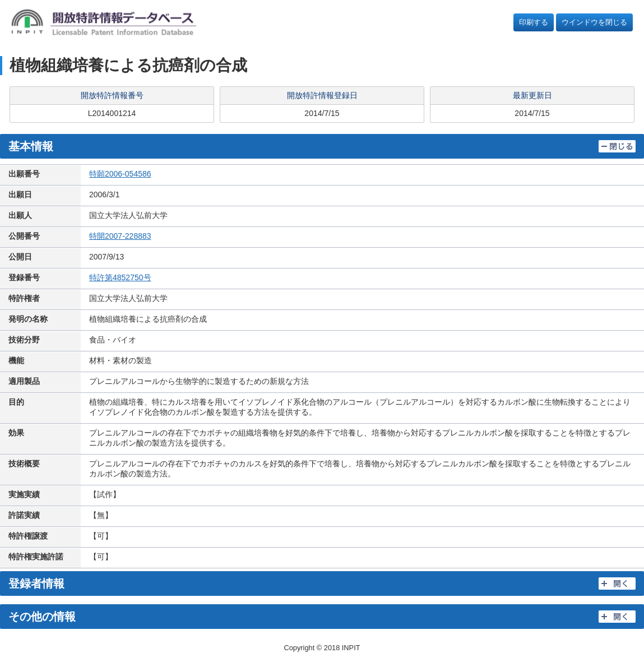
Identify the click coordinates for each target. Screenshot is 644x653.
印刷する (534, 22)
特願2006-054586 (120, 174)
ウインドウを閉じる (594, 22)
